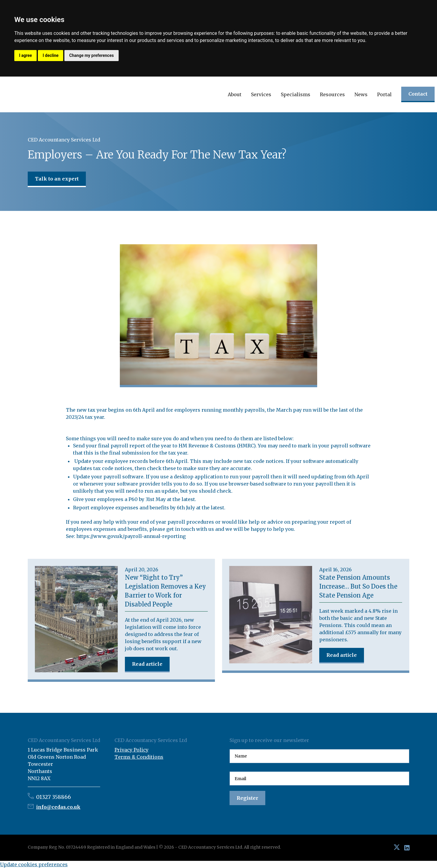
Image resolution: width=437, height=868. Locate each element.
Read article (147, 664)
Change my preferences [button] (91, 55)
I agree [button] (25, 55)
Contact (418, 94)
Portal (384, 94)
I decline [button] (51, 55)
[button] (235, 94)
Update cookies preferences (34, 864)
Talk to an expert (57, 179)
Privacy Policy (131, 750)
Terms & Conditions (139, 757)
